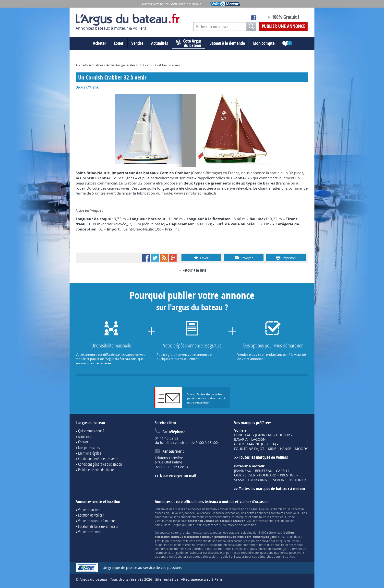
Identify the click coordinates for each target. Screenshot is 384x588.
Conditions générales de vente (98, 458)
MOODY (301, 449)
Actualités (160, 43)
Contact (83, 442)
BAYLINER (298, 480)
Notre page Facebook (254, 18)
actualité (279, 545)
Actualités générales (121, 65)
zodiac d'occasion (228, 513)
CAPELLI (282, 471)
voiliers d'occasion (234, 509)
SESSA (239, 480)
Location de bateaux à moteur (98, 526)
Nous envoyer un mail (178, 476)
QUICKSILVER (245, 475)
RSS (164, 258)
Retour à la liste (194, 270)
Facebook (146, 258)
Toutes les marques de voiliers (263, 457)
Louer (119, 43)
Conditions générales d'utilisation (100, 464)
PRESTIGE (288, 475)
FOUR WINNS (259, 480)
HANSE (286, 449)
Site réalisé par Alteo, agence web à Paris (189, 579)
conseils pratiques (245, 549)
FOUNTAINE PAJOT (249, 449)
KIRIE (272, 449)
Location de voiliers (91, 515)
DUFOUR (283, 435)
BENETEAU (243, 435)
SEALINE (280, 480)
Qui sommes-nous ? (91, 431)
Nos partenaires (89, 447)
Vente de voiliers (89, 510)
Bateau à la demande (227, 43)
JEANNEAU (264, 435)
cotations (233, 532)
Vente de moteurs (90, 532)
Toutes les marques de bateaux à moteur (272, 489)
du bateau (189, 43)
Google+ (173, 258)
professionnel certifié (270, 521)
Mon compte (264, 43)
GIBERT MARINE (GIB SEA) (255, 444)
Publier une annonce (283, 26)
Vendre (137, 43)
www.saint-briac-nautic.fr (195, 193)
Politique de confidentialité (96, 470)
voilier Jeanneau (186, 513)
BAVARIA (241, 439)
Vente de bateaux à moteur (97, 521)
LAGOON (258, 439)
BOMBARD (268, 475)
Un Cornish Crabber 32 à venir (160, 65)
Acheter (99, 43)
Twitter (155, 258)
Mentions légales (90, 453)
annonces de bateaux (203, 509)
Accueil (81, 65)
